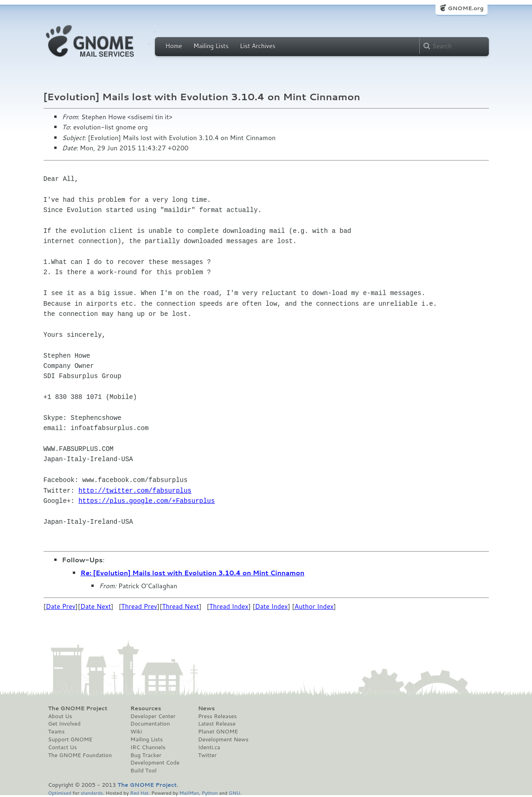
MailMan (189, 793)
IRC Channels (148, 747)
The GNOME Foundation (80, 755)
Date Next (96, 606)
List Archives (257, 46)
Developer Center (153, 716)
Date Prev (61, 606)
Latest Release (217, 724)
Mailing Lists (211, 46)
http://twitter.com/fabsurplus (135, 491)
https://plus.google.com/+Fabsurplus (147, 501)
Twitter (207, 755)
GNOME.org (465, 8)
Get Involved (64, 724)
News (206, 708)
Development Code (155, 763)
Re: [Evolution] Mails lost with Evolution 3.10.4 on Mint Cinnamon (193, 573)
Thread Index (229, 606)
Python (210, 793)
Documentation (150, 724)
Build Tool (143, 771)
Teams (57, 732)
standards (92, 793)
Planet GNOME (218, 732)
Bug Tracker (146, 755)
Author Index (314, 606)
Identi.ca (209, 747)
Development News (223, 739)
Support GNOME (71, 739)
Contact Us (63, 747)
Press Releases (217, 716)
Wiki (136, 732)
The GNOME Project (78, 708)
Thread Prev (139, 606)
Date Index (272, 606)
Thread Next (180, 606)
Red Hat (139, 793)
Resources (146, 708)
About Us (60, 716)
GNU (234, 793)
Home (174, 46)
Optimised (60, 793)
